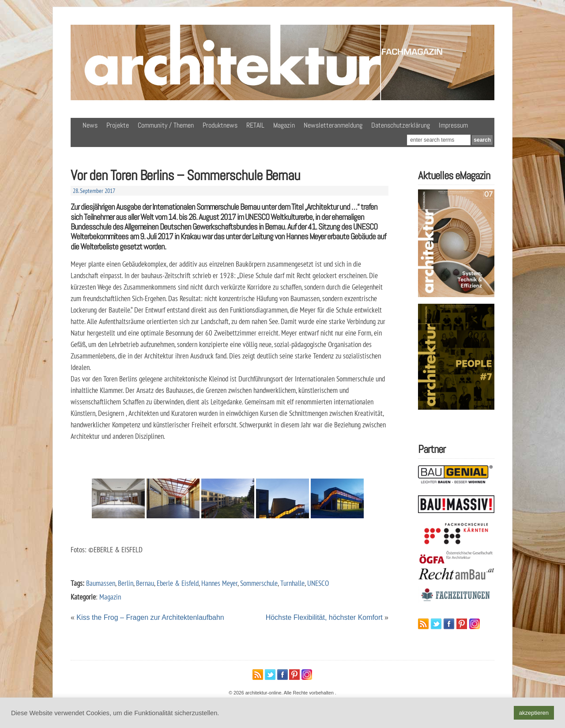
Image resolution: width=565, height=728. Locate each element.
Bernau (145, 583)
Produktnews (220, 125)
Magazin (284, 125)
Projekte (118, 125)
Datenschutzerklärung (401, 125)
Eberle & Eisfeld (178, 583)
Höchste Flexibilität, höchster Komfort (324, 617)
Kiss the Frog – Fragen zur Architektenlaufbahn (150, 617)
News (90, 125)
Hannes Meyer (219, 583)
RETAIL (255, 125)
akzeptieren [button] (534, 713)
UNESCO (318, 583)
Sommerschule (259, 583)
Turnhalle (292, 583)
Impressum (453, 125)
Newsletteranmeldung (333, 125)
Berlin (126, 583)
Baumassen (101, 583)
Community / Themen (166, 125)
